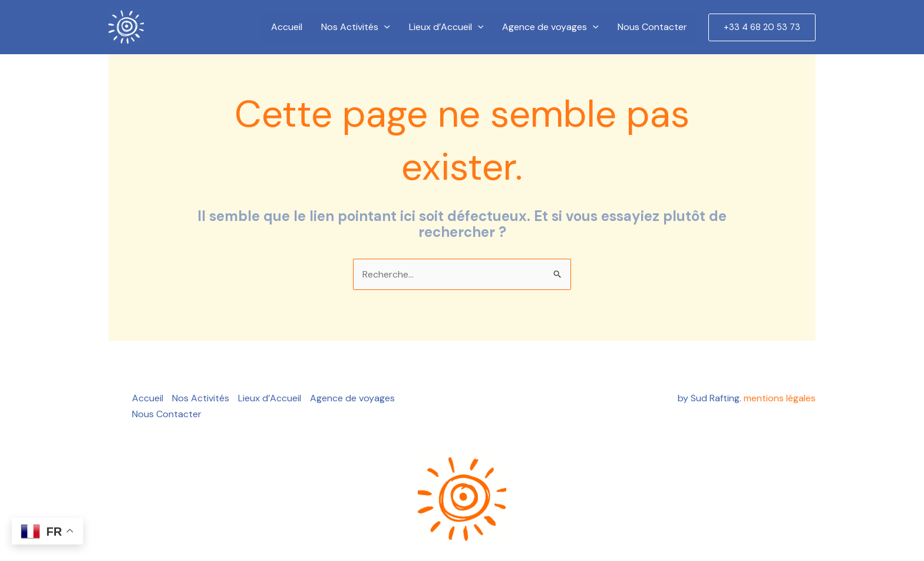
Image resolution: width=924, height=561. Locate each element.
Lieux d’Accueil (446, 27)
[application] (384, 27)
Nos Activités (356, 27)
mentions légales (780, 398)
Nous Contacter (652, 27)
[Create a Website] (126, 27)
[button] (762, 27)
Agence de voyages (550, 27)
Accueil (287, 27)
